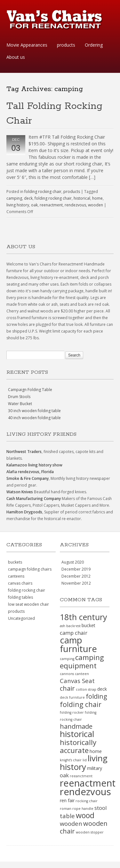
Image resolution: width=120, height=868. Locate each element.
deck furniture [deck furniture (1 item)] (72, 697)
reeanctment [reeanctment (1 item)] (81, 776)
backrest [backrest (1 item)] (73, 626)
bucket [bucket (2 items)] (88, 625)
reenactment (51, 205)
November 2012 (76, 583)
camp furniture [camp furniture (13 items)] (78, 644)
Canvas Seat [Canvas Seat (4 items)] (77, 681)
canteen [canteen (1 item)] (82, 674)
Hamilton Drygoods (24, 512)
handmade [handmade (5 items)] (76, 726)
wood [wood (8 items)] (85, 815)
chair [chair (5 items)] (67, 688)
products (66, 45)
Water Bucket (20, 404)
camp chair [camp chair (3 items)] (74, 633)
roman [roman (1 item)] (66, 809)
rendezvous (75, 205)
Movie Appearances (27, 45)
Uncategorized (21, 618)
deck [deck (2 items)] (102, 689)
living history (18, 205)
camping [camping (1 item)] (67, 659)
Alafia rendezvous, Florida (30, 472)
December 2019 (76, 569)
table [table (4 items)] (67, 816)
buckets (15, 562)
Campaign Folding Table (30, 390)
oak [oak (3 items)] (64, 775)
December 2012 (76, 576)
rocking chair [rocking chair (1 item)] (87, 801)
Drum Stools (19, 397)
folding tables (20, 597)
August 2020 (73, 562)
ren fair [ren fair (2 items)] (67, 800)
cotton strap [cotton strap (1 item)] (86, 689)
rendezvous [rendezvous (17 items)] (85, 792)
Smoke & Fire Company (28, 478)
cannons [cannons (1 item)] (67, 674)
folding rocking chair (43, 192)
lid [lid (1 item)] (85, 760)
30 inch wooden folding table (34, 411)
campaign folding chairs (30, 569)
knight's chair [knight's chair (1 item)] (71, 760)
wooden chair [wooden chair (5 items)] (84, 827)
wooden (96, 205)
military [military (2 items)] (95, 768)
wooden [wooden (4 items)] (71, 823)
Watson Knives (20, 492)
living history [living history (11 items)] (84, 762)
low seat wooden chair (28, 604)
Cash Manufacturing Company (34, 499)
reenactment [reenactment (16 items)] (88, 783)
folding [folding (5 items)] (96, 696)
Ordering (94, 45)
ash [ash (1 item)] (63, 626)
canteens (16, 576)
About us (16, 57)
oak (34, 205)
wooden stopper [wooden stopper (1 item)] (90, 832)
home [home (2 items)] (96, 751)
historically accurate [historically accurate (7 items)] (78, 746)
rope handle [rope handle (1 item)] (83, 809)
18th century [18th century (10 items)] (84, 617)
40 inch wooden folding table (34, 418)
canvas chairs (20, 583)
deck (28, 198)
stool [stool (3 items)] (101, 808)
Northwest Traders (24, 452)
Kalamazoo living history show (34, 465)
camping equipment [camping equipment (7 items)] (82, 661)
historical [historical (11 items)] (77, 734)
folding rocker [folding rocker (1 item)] (72, 712)
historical (82, 198)
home (97, 198)
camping (14, 198)
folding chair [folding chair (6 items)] (81, 704)
